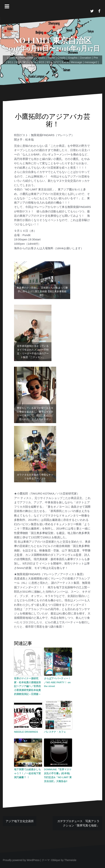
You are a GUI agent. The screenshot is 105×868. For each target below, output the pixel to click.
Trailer (51, 58)
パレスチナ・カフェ (55, 732)
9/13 (26, 62)
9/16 (49, 62)
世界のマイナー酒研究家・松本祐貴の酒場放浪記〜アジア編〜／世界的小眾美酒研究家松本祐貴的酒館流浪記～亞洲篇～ (27, 686)
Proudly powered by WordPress (21, 860)
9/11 (10, 62)
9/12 (18, 62)
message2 (91, 62)
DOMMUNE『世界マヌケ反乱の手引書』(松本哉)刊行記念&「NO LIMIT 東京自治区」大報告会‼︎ (58, 775)
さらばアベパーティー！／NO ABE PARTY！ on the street (57, 682)
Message (76, 62)
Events (13, 58)
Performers (26, 58)
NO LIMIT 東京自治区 (53, 40)
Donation (86, 58)
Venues (40, 58)
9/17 (57, 62)
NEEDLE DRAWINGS (26, 732)
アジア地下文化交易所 (20, 821)
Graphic (73, 58)
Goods (61, 58)
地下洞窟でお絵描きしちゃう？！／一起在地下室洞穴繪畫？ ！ (27, 773)
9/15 (41, 62)
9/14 (34, 62)
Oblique (56, 860)
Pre (96, 58)
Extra (65, 62)
